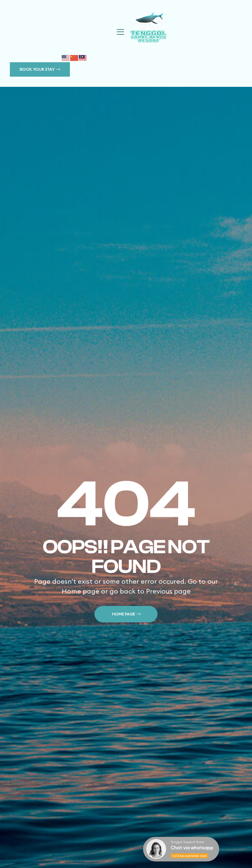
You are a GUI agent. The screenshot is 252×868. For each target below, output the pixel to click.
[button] (40, 69)
